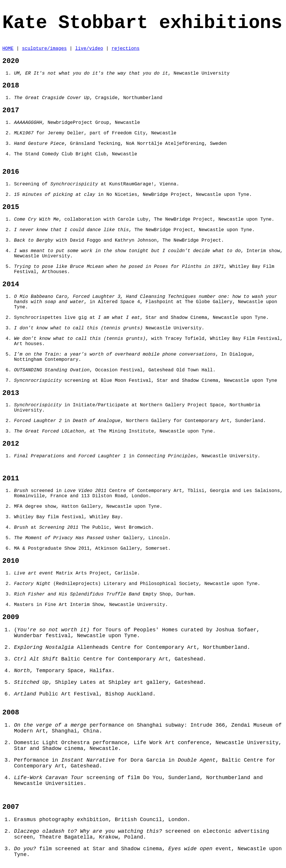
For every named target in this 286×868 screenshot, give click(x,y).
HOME (8, 49)
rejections (125, 49)
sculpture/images (44, 49)
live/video (89, 49)
